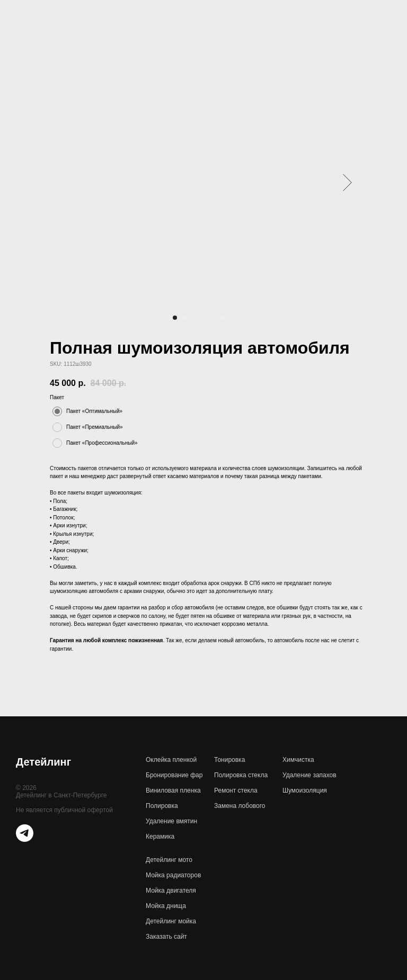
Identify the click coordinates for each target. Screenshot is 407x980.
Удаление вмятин (171, 821)
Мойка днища (166, 906)
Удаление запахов (309, 775)
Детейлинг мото (169, 860)
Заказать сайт (166, 937)
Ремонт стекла (236, 790)
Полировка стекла (241, 775)
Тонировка (229, 760)
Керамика (160, 837)
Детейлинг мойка (171, 921)
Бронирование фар (174, 775)
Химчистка (298, 760)
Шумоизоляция (305, 790)
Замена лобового (240, 806)
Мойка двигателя (171, 891)
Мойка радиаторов (173, 875)
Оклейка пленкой (171, 760)
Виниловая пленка (173, 790)
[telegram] (25, 839)
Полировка (162, 806)
